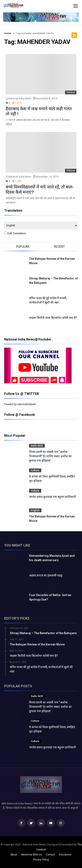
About (14, 855)
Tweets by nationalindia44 (20, 404)
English (35, 510)
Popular (23, 247)
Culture (35, 470)
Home (8, 33)
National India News (19, 99)
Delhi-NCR (37, 446)
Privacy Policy (41, 860)
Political (71, 92)
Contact (50, 855)
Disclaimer (65, 855)
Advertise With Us (31, 855)
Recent (59, 247)
